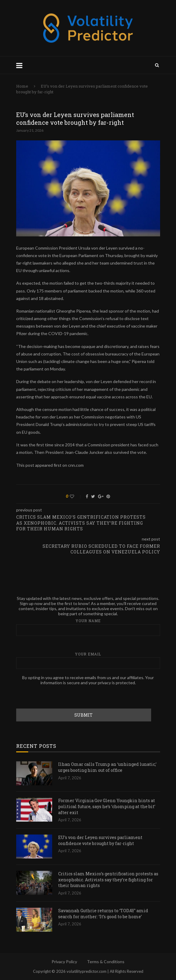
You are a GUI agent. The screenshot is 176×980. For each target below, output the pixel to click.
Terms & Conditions (106, 962)
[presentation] (62, 697)
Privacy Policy (64, 962)
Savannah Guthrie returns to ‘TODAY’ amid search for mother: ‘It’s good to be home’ (103, 914)
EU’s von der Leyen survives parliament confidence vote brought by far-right (100, 840)
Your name (88, 627)
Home (22, 86)
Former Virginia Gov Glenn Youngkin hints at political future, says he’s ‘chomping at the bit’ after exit (107, 806)
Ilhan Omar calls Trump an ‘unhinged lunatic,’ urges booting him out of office (107, 767)
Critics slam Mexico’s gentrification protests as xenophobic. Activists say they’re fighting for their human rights (108, 880)
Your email (88, 660)
